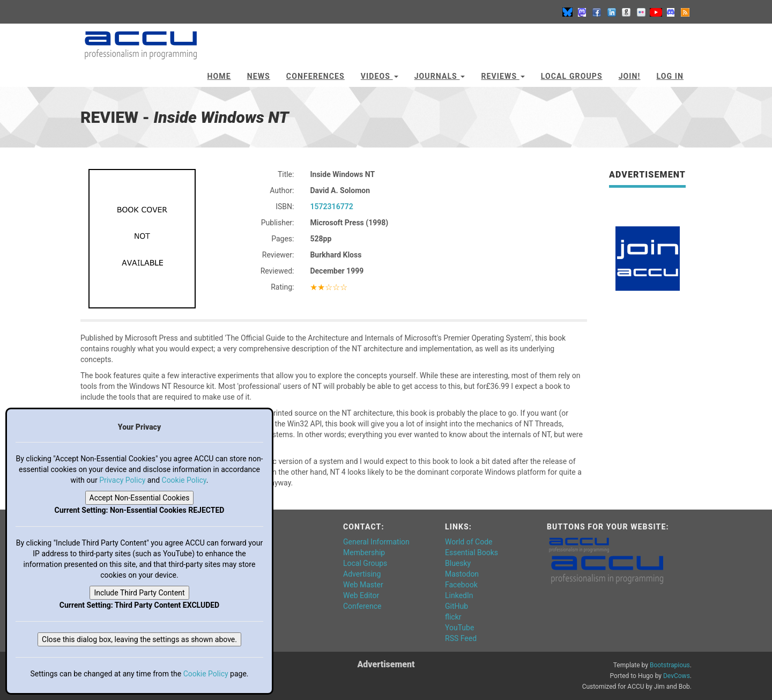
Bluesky (458, 563)
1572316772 (331, 207)
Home (219, 76)
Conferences (316, 76)
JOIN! (630, 76)
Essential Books (472, 552)
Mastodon (462, 574)
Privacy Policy (122, 480)
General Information (376, 542)
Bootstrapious (670, 665)
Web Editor (361, 595)
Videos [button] (380, 76)
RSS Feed (461, 638)
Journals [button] (440, 76)
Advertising (362, 574)
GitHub (456, 606)
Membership (364, 552)
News (259, 76)
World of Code (469, 542)
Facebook (461, 585)
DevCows (677, 676)
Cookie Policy (184, 480)
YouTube (459, 628)
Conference (362, 606)
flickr (453, 617)
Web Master (363, 585)
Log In (670, 76)
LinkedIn (459, 595)
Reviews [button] (503, 76)
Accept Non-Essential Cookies (140, 498)
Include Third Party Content (139, 593)
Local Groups (572, 76)
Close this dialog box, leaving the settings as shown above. (139, 639)
